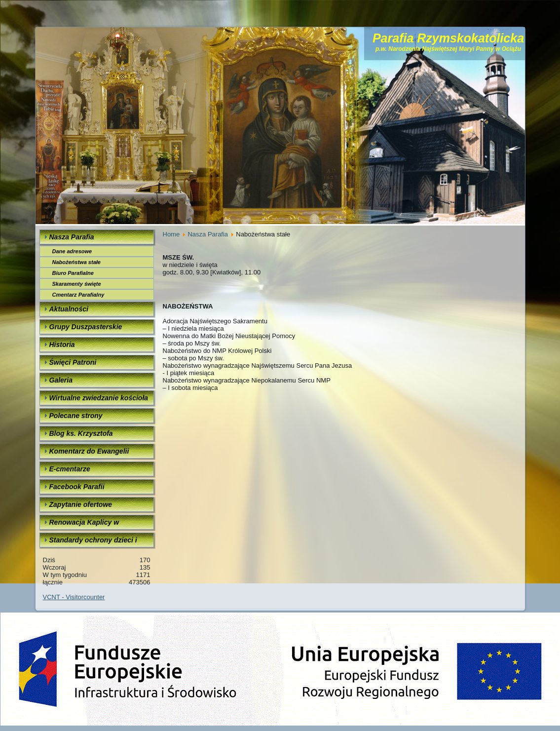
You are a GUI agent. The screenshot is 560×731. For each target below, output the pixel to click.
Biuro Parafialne (73, 273)
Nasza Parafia (208, 234)
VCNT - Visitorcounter (74, 597)
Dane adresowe (72, 251)
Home (171, 234)
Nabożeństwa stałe (76, 262)
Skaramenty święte (77, 284)
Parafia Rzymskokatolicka (448, 38)
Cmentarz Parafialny (78, 295)
